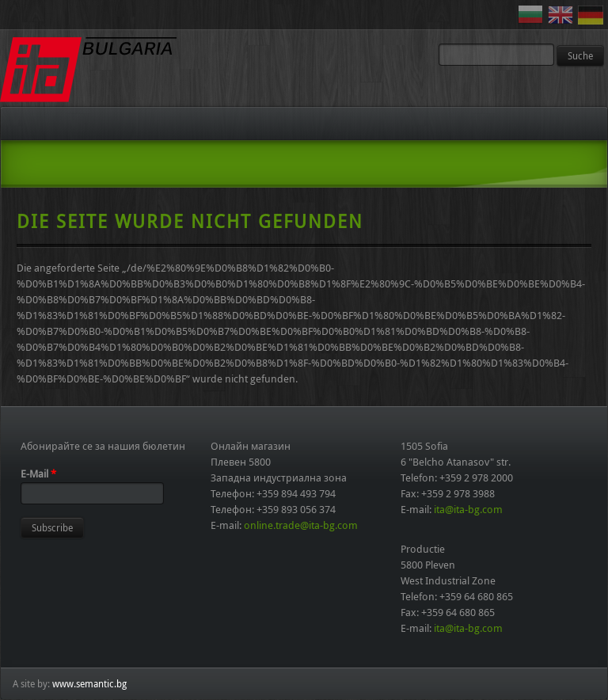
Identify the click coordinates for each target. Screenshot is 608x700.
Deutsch (593, 15)
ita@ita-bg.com (468, 509)
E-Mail (38, 474)
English (563, 15)
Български (533, 15)
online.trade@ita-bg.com (301, 525)
